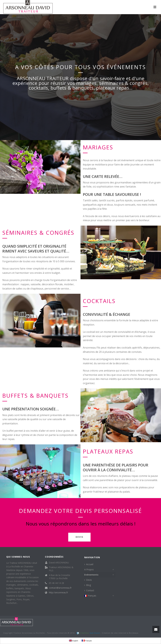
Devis (88, 580)
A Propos (89, 569)
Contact (89, 590)
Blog (88, 585)
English (74, 641)
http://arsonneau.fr (58, 593)
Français (90, 596)
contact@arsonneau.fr (60, 588)
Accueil (89, 564)
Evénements (91, 575)
